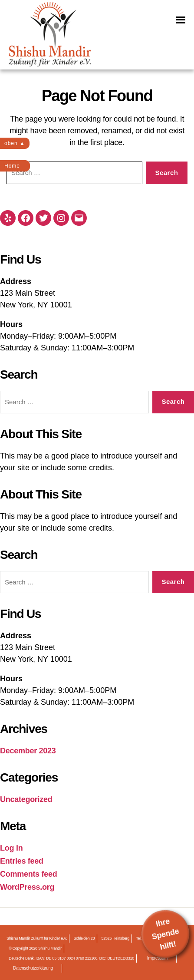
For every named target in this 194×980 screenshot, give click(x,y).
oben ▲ (15, 143)
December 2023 (28, 751)
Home (12, 166)
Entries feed (22, 861)
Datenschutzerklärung (33, 968)
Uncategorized (26, 799)
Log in (11, 848)
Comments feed (29, 874)
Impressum (157, 958)
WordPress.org (27, 887)
